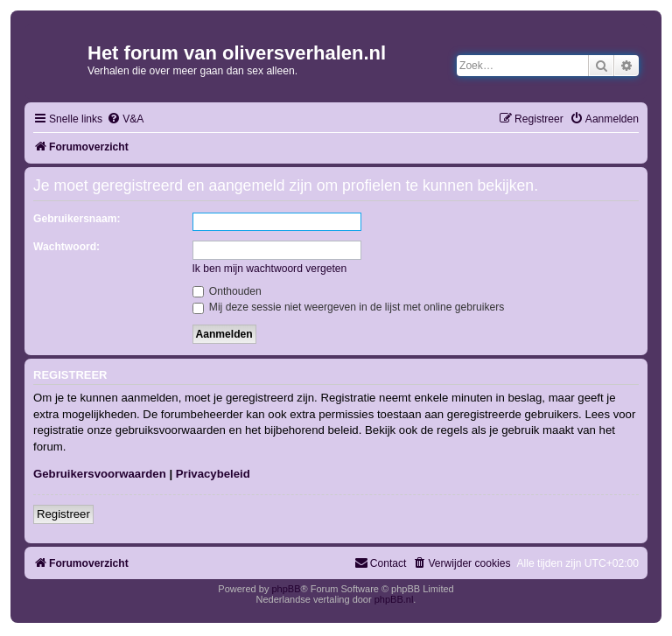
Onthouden (227, 291)
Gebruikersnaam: (77, 219)
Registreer (63, 514)
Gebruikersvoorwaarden (100, 474)
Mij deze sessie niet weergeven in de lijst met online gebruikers (349, 307)
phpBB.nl (394, 599)
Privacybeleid (213, 474)
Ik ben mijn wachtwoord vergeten (270, 269)
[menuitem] (125, 119)
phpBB (286, 589)
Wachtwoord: (66, 247)
